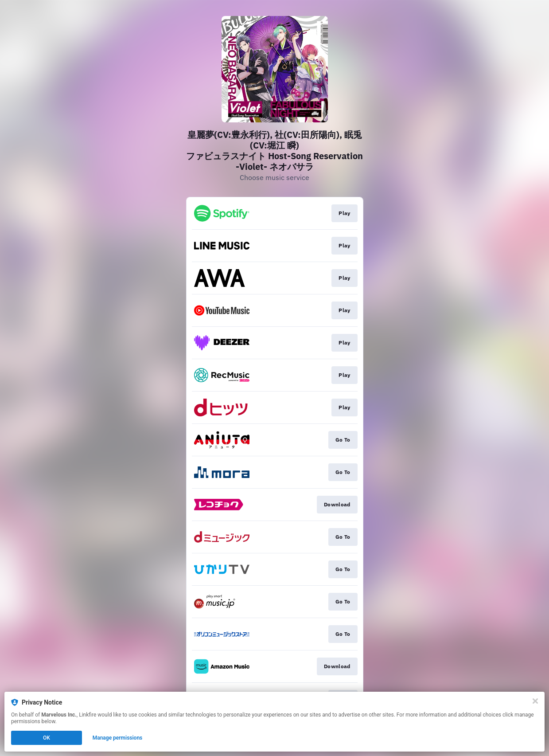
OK (47, 738)
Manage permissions (118, 738)
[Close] (535, 701)
